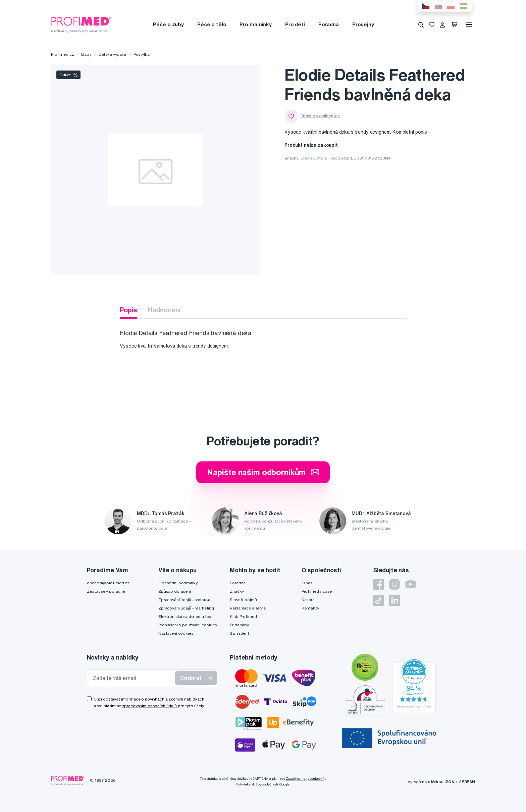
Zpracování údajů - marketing (186, 608)
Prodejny (363, 24)
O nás (307, 583)
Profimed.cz (62, 54)
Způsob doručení (175, 591)
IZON (450, 782)
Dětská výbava (112, 54)
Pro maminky (255, 24)
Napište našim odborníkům (263, 472)
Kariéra (308, 600)
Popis (128, 310)
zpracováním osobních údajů (149, 706)
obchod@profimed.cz (108, 583)
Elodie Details (314, 158)
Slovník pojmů (243, 600)
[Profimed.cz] (81, 24)
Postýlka (142, 54)
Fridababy (239, 625)
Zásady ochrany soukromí (305, 779)
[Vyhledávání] (421, 25)
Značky (237, 591)
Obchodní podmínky (178, 583)
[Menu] (469, 25)
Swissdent (240, 633)
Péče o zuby (168, 24)
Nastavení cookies (176, 633)
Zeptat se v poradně (106, 591)
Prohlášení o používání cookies (188, 625)
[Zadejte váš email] (133, 678)
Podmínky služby (248, 784)
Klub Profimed (243, 616)
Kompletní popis (410, 132)
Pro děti (295, 24)
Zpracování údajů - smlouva (184, 600)
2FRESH (467, 782)
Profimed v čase (317, 591)
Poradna (329, 24)
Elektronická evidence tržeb (185, 616)
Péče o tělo (212, 24)
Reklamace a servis (248, 608)
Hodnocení (164, 310)
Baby (86, 54)
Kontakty (310, 608)
